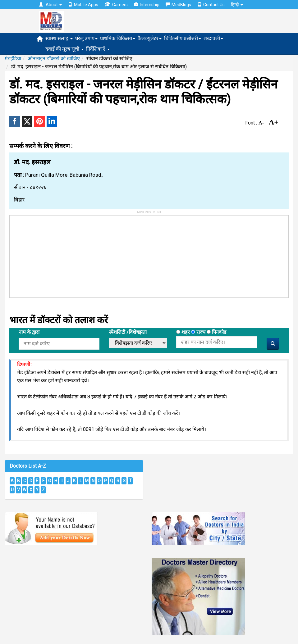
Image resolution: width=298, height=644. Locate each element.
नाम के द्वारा (29, 332)
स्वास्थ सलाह (59, 38)
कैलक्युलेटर (150, 38)
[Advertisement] (56, 254)
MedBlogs (178, 5)
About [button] (50, 5)
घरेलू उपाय (86, 38)
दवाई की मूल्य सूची (64, 49)
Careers (116, 5)
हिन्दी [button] (237, 5)
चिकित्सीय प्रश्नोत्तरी (183, 38)
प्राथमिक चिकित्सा (118, 38)
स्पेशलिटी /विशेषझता (128, 332)
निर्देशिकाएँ (98, 49)
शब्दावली (213, 38)
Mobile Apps (83, 5)
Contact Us (211, 5)
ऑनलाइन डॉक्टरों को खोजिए (54, 59)
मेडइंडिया (13, 59)
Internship (147, 5)
